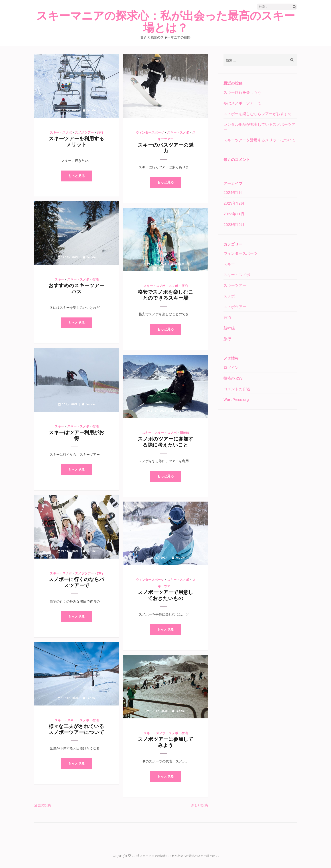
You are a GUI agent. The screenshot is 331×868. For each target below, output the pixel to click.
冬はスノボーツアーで (242, 103)
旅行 (100, 132)
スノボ (173, 286)
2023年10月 (234, 225)
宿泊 (95, 279)
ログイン (231, 368)
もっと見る (76, 176)
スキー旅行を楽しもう (242, 92)
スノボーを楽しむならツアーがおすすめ (258, 114)
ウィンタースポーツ (150, 132)
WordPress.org (236, 400)
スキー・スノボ (61, 132)
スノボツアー (84, 132)
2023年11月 (234, 214)
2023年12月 (234, 203)
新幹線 (185, 433)
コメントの (237, 389)
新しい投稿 (200, 805)
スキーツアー (235, 285)
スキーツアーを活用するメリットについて (259, 140)
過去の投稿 (43, 805)
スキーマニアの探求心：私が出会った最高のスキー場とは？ (166, 22)
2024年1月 (233, 193)
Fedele (91, 110)
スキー (59, 279)
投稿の (233, 378)
